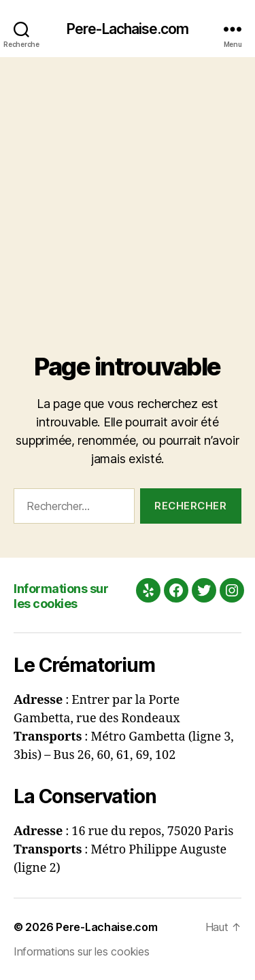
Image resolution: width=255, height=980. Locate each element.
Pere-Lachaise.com (128, 29)
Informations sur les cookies (61, 596)
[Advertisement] (128, 191)
